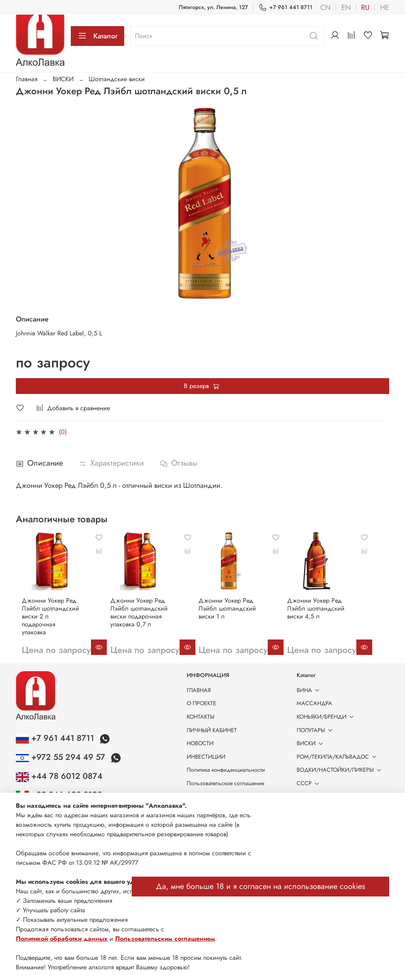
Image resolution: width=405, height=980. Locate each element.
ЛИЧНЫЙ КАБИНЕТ (212, 730)
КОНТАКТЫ (201, 717)
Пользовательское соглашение (225, 783)
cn (326, 8)
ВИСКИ (63, 79)
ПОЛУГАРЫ (316, 730)
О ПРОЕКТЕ (202, 703)
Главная (27, 79)
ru (365, 8)
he (385, 8)
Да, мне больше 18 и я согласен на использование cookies (260, 886)
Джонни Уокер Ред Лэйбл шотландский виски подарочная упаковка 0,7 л (141, 620)
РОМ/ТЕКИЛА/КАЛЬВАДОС (338, 757)
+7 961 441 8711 (286, 7)
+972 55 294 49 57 (62, 757)
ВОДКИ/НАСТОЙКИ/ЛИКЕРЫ (340, 770)
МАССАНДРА (314, 703)
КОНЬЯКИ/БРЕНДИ (327, 717)
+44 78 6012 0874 (59, 776)
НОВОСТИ (200, 743)
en (346, 8)
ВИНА (309, 690)
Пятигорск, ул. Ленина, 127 (213, 7)
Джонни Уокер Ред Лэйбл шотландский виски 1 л (237, 616)
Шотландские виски (117, 79)
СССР (309, 783)
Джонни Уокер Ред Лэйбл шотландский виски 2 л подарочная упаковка (47, 620)
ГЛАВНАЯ (199, 690)
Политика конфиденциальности (226, 770)
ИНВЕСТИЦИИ (206, 757)
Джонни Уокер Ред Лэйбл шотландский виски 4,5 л (334, 616)
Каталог (97, 36)
